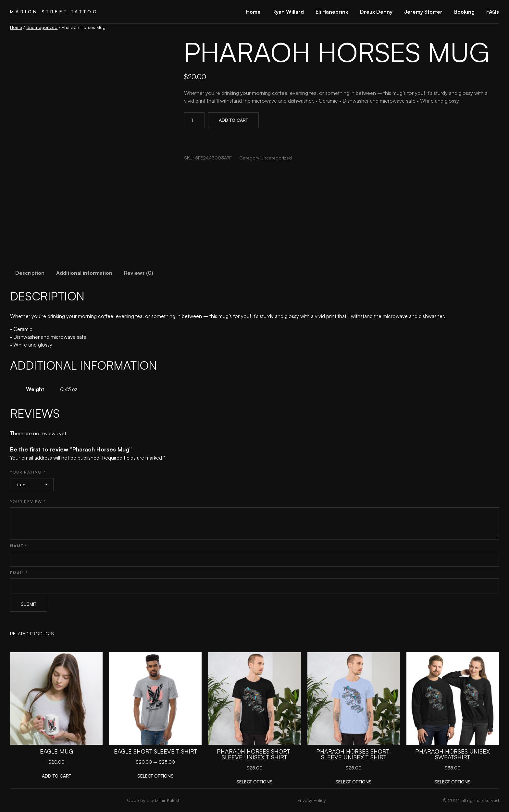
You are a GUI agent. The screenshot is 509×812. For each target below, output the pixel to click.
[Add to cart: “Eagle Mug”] (56, 776)
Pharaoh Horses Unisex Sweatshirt (453, 754)
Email (19, 573)
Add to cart (233, 120)
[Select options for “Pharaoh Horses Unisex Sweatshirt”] (453, 782)
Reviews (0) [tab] (139, 273)
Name (19, 546)
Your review (28, 502)
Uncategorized (42, 27)
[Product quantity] (194, 120)
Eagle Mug (56, 751)
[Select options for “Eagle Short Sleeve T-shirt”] (155, 776)
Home (16, 27)
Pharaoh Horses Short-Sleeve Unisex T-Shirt (254, 754)
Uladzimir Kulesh (164, 800)
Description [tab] (30, 273)
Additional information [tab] (84, 273)
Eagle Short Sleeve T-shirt (155, 751)
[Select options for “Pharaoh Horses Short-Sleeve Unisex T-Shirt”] (255, 782)
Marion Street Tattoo (54, 12)
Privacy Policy (312, 800)
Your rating (28, 472)
